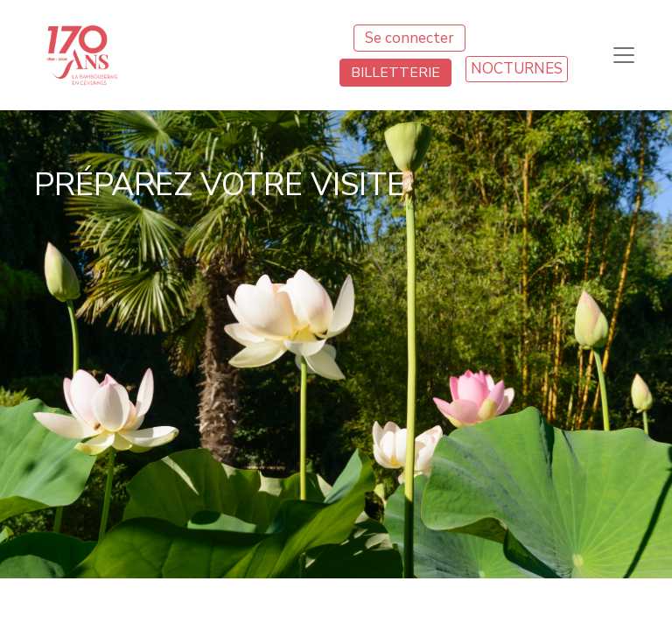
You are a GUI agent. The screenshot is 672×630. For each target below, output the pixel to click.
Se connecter (409, 38)
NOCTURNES (517, 69)
